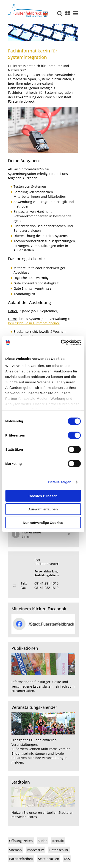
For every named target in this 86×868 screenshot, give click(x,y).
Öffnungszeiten (21, 841)
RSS (67, 859)
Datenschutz (59, 850)
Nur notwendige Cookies (43, 522)
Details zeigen (60, 482)
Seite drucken (49, 859)
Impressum (36, 850)
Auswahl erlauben (43, 509)
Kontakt (58, 841)
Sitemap (15, 850)
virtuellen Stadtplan (58, 812)
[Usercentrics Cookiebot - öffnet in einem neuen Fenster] (61, 343)
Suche (43, 841)
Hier (15, 740)
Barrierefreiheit (21, 859)
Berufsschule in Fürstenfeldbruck (34, 323)
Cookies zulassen (43, 496)
